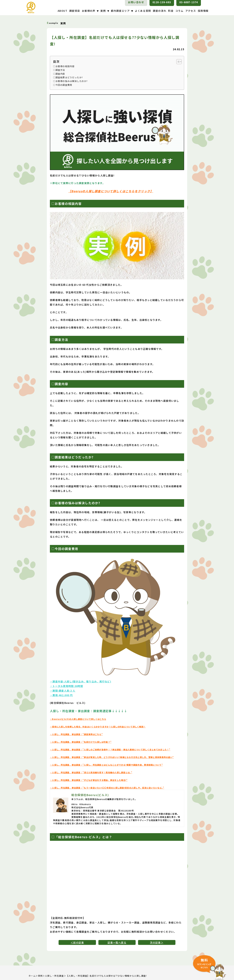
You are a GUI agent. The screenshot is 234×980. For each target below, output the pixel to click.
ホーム (32, 976)
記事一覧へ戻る (117, 942)
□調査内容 (59, 74)
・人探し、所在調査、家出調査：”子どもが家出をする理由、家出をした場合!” (89, 780)
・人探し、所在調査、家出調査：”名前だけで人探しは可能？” (81, 742)
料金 (171, 11)
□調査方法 (59, 70)
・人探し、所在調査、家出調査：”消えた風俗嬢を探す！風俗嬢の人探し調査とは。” (91, 772)
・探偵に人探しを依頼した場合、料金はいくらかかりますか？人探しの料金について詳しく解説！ (98, 727)
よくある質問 (143, 11)
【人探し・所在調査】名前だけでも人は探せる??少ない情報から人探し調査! (106, 976)
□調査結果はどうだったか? (68, 77)
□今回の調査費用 (63, 85)
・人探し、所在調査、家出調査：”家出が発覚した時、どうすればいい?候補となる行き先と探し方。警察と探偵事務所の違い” (112, 757)
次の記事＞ (157, 942)
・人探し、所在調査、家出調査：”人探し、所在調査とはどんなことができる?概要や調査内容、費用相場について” (106, 765)
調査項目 (75, 11)
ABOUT (63, 11)
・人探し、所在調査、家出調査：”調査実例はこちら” (76, 734)
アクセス (191, 11)
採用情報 (203, 11)
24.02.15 (178, 49)
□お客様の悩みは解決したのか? (70, 81)
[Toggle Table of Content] (177, 62)
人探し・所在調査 (54, 976)
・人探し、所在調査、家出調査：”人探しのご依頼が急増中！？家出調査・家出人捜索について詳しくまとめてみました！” (110, 750)
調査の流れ (160, 11)
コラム (179, 11)
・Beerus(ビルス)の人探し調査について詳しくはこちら (78, 719)
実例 (40, 976)
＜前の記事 (77, 942)
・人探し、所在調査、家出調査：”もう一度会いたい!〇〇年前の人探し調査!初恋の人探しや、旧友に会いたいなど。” (107, 788)
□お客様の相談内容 (64, 66)
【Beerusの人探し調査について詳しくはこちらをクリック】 (111, 191)
